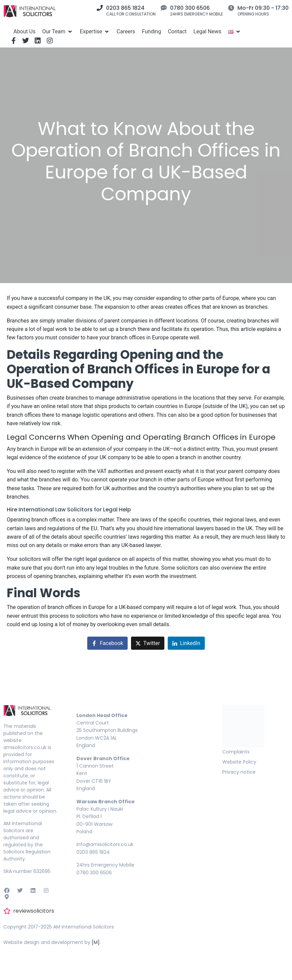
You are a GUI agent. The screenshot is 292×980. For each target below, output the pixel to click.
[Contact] (177, 31)
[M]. (96, 942)
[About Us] (24, 31)
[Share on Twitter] (148, 643)
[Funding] (151, 31)
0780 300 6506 (190, 8)
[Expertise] (95, 31)
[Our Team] (58, 31)
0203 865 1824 (125, 8)
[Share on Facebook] (107, 643)
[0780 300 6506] (164, 8)
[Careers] (126, 31)
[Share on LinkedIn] (186, 643)
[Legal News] (207, 31)
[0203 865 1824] (100, 8)
